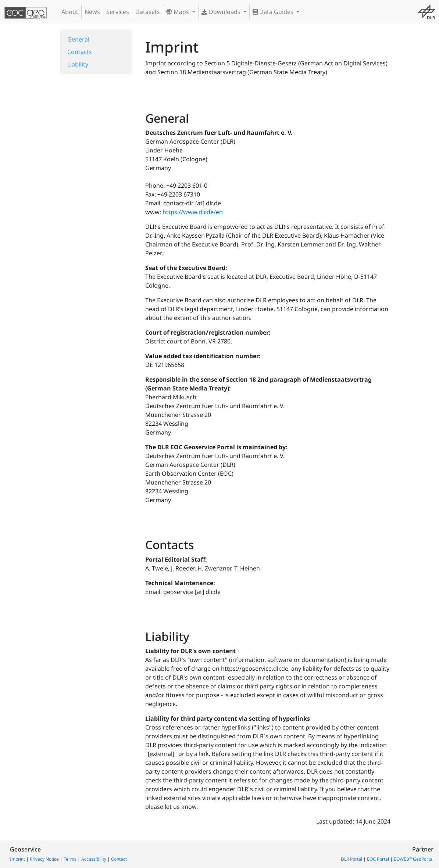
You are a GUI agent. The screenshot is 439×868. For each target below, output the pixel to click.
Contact (119, 859)
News (92, 12)
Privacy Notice (44, 859)
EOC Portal (378, 859)
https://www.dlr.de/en (193, 212)
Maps (178, 12)
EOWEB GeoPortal (414, 859)
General (78, 39)
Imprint (17, 859)
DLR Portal (351, 859)
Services (118, 12)
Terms (70, 859)
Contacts (80, 52)
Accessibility (94, 859)
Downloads (222, 12)
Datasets (148, 12)
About (70, 12)
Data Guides (274, 12)
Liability (78, 64)
